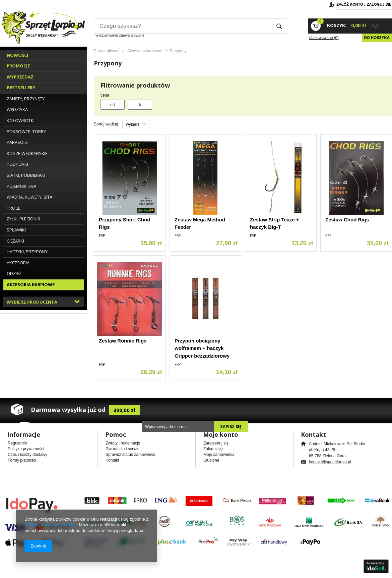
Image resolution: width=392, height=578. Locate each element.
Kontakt (112, 460)
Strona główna (107, 51)
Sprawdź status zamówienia (130, 455)
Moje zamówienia (219, 455)
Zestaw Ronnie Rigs (123, 341)
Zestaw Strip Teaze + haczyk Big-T (275, 223)
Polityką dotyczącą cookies (50, 525)
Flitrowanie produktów (135, 85)
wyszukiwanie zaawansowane (120, 35)
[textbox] (183, 26)
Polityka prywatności (26, 449)
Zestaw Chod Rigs (347, 220)
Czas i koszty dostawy (27, 455)
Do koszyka (377, 38)
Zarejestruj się (216, 443)
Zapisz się (231, 427)
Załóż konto (350, 4)
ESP (102, 236)
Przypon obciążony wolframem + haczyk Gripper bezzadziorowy (202, 348)
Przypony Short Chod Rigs (124, 223)
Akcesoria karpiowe (145, 51)
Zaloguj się (379, 4)
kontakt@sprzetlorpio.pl (330, 462)
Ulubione (211, 460)
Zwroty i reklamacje (123, 443)
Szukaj (279, 26)
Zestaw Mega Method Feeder (200, 223)
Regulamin (17, 443)
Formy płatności (22, 460)
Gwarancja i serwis (122, 449)
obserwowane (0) (324, 38)
